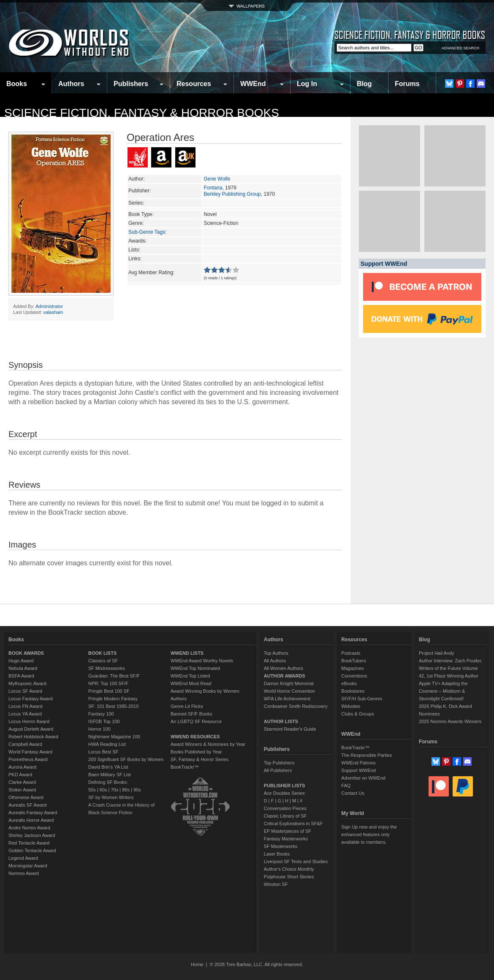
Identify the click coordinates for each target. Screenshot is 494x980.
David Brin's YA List (108, 767)
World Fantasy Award (30, 752)
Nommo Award (24, 873)
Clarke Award (22, 782)
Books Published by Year (196, 752)
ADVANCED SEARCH (460, 48)
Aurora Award (22, 767)
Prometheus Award (28, 759)
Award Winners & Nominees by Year (208, 744)
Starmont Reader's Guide (290, 729)
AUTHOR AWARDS (285, 676)
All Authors (275, 661)
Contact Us (353, 793)
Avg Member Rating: (151, 273)
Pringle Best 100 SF (109, 691)
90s (137, 790)
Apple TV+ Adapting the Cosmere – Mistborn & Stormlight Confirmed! (443, 691)
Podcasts (351, 653)
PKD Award (20, 775)
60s (103, 790)
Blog (364, 84)
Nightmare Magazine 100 (114, 737)
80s (126, 790)
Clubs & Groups (358, 714)
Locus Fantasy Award (31, 699)
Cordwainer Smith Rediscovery (296, 706)
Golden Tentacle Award (32, 850)
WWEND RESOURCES (195, 737)
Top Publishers (279, 763)
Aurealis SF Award (27, 805)
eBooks (349, 683)
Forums (407, 84)
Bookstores (353, 691)
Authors (71, 84)
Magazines (352, 668)
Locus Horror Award (29, 721)
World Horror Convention (289, 691)
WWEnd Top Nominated (195, 668)
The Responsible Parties (366, 755)
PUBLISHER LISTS (285, 786)
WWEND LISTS (187, 653)
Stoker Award (22, 790)
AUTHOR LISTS (281, 721)
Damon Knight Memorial (289, 683)
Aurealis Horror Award (31, 820)
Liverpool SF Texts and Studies (296, 861)
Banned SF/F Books (191, 714)
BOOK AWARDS (26, 653)
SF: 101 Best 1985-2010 (113, 706)
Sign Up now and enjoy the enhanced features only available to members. (369, 834)
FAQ (346, 786)
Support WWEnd (358, 770)
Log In (307, 84)
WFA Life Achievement (287, 699)
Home (197, 964)
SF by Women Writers (111, 797)
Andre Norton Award (29, 828)
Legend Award (23, 858)
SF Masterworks (281, 846)
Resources (194, 84)
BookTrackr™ (185, 767)
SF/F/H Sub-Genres (362, 699)
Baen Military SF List (110, 775)
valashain (53, 312)
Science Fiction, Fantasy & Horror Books (142, 113)
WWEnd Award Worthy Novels (202, 661)
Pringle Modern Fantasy (113, 699)
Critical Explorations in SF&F (293, 823)
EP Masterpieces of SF (288, 831)
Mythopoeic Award (27, 683)
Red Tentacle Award (29, 843)
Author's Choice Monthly (289, 869)
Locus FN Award (26, 706)
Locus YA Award (25, 714)
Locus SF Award (25, 691)
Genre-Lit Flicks (187, 706)
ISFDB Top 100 (104, 721)
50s (92, 790)
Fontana (213, 188)
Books (17, 84)
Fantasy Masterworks (286, 839)
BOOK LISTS (102, 653)
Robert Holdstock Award (33, 737)
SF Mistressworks (107, 668)
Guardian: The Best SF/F (114, 676)
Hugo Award (21, 661)
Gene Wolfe (217, 179)
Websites (351, 706)
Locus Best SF (103, 752)
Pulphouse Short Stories (289, 877)
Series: (136, 203)
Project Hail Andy (437, 653)
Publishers (131, 84)
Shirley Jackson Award (32, 835)
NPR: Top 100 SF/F (108, 683)
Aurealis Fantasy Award (33, 813)
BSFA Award (21, 676)
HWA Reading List (107, 744)
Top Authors (276, 653)
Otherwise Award (26, 797)
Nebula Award (23, 668)
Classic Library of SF (285, 816)
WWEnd (253, 84)
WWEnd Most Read (191, 683)
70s (114, 790)
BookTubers (354, 661)
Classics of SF (103, 661)
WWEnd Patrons (358, 763)
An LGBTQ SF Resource (196, 721)
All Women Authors (284, 668)
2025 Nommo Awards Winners (450, 721)
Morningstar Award (28, 866)
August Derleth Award (31, 729)
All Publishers (278, 770)
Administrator (49, 306)
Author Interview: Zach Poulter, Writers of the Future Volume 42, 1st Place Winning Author (451, 668)
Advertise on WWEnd (363, 778)
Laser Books (277, 854)
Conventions (354, 676)
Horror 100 (99, 729)
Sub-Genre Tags (147, 232)
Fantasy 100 (101, 714)
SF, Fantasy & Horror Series (199, 759)
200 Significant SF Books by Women (126, 759)
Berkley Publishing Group (232, 194)
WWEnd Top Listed (190, 676)
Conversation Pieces (285, 808)
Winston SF (276, 884)
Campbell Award (25, 744)
